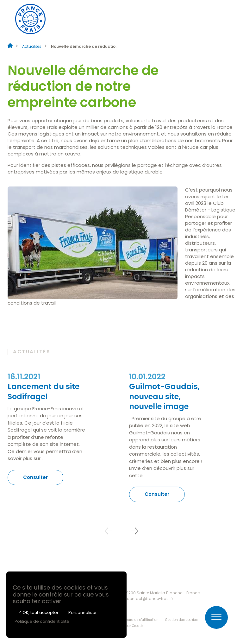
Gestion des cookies (181, 620)
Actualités (32, 46)
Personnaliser (83, 612)
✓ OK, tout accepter (38, 612)
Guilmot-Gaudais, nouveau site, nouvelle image (164, 396)
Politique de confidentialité (42, 621)
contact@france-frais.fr (150, 599)
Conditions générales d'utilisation (131, 620)
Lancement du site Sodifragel (44, 391)
